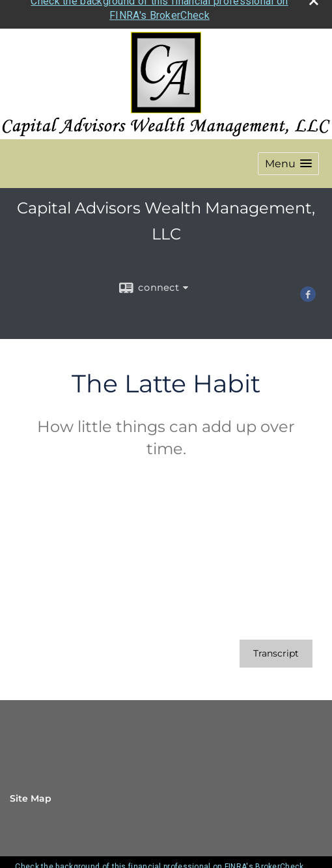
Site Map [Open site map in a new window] (31, 794)
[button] (288, 159)
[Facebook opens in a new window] (308, 293)
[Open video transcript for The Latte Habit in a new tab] (276, 650)
